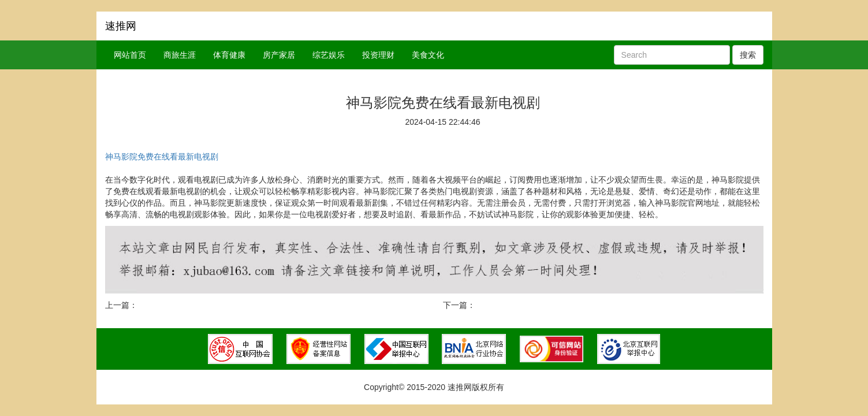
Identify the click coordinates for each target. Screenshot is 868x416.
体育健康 (229, 55)
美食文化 (428, 55)
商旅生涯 (180, 55)
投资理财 (378, 55)
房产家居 (279, 55)
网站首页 (130, 55)
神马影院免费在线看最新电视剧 (162, 157)
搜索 (748, 55)
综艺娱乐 (329, 55)
